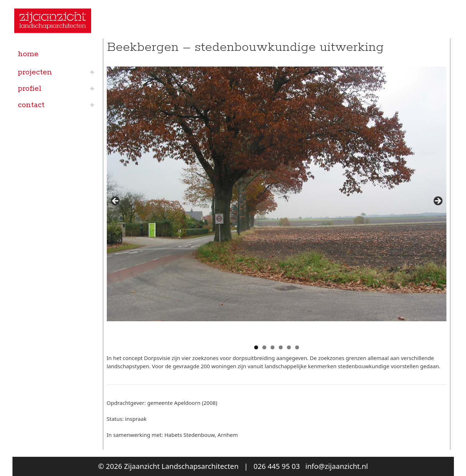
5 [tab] (289, 347)
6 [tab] (297, 347)
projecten (35, 72)
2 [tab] (264, 347)
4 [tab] (281, 347)
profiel (30, 89)
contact (31, 105)
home (28, 54)
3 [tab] (273, 347)
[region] (277, 203)
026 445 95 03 (277, 466)
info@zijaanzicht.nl (337, 466)
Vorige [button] (116, 201)
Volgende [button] (438, 201)
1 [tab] (256, 347)
